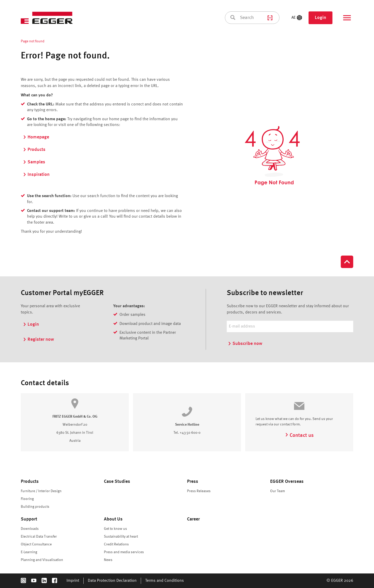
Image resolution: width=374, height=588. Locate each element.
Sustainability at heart (121, 537)
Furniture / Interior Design (41, 491)
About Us (113, 519)
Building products (35, 507)
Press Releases (199, 491)
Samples (34, 162)
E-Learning (29, 552)
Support (29, 519)
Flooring (27, 499)
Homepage (36, 137)
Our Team (278, 491)
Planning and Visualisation (42, 560)
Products (34, 150)
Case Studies (117, 482)
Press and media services (124, 552)
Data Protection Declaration (112, 581)
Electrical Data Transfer (39, 537)
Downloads (30, 529)
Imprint (73, 581)
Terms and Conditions (165, 581)
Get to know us (115, 529)
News (108, 560)
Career (193, 519)
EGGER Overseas (287, 482)
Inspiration (36, 175)
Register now (38, 339)
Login (320, 18)
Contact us (299, 436)
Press (193, 482)
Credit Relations (116, 544)
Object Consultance (36, 544)
